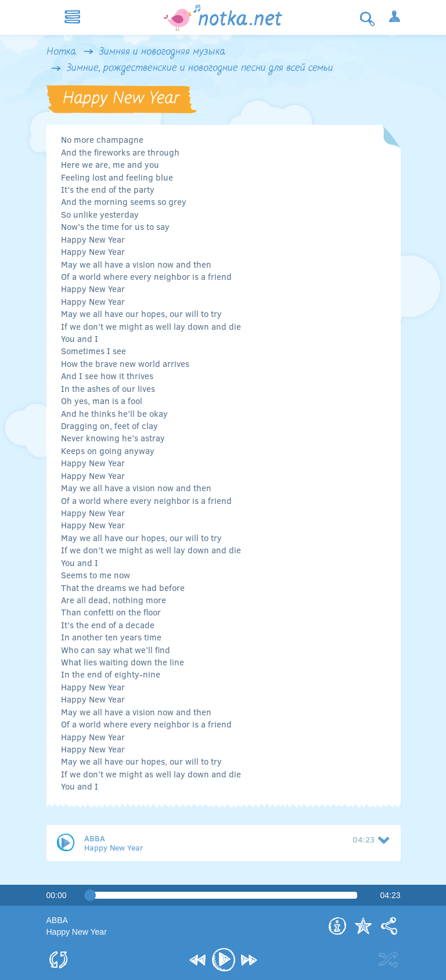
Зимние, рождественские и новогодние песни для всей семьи (200, 69)
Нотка (61, 52)
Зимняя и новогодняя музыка (162, 52)
